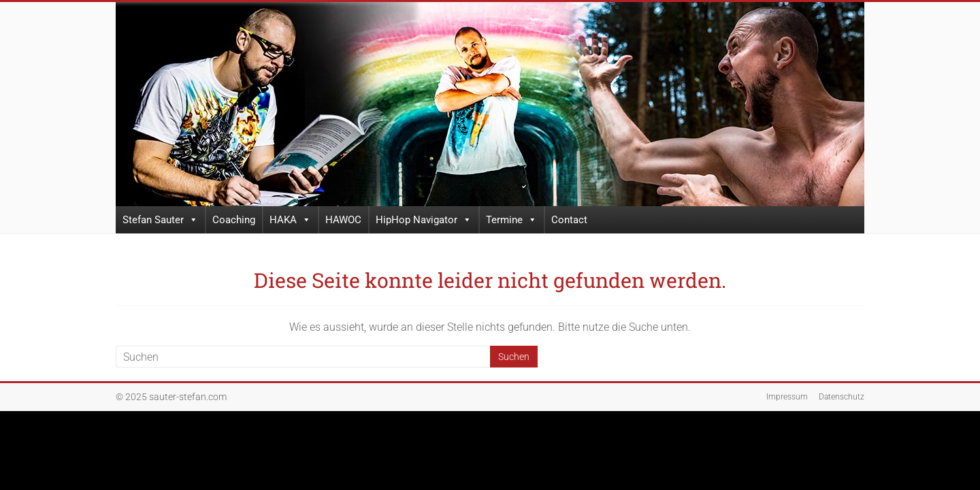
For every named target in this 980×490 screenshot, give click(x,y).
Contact (569, 220)
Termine (511, 220)
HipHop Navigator (424, 220)
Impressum (787, 397)
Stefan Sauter (160, 220)
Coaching (234, 220)
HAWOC (343, 220)
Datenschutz (842, 397)
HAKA (290, 220)
